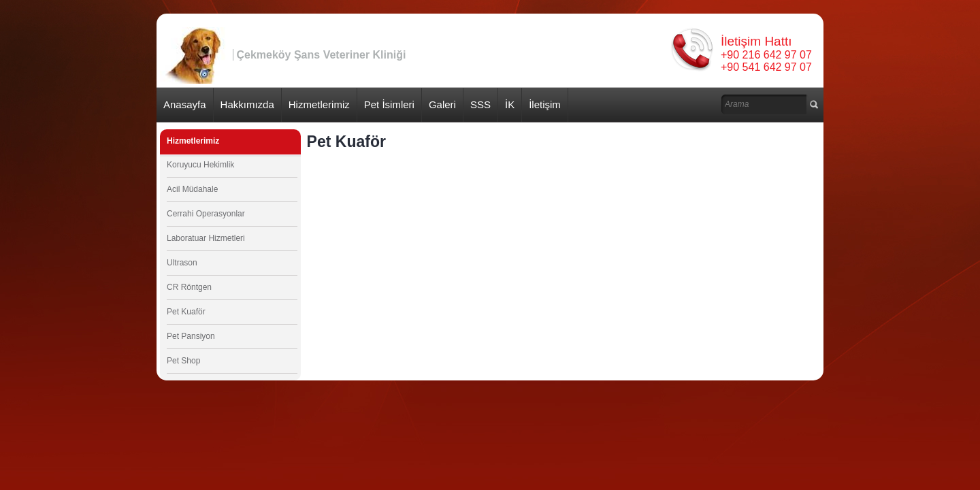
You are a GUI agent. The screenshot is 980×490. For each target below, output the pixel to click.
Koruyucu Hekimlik (200, 165)
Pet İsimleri (389, 104)
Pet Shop (183, 361)
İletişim (545, 104)
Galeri (442, 104)
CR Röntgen (189, 287)
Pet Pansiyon (191, 336)
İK (510, 104)
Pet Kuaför (186, 312)
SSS (480, 104)
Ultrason (182, 263)
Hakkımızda (247, 104)
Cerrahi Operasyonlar (206, 214)
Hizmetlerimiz (319, 104)
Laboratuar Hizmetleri (206, 238)
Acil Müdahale (192, 189)
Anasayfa (185, 104)
